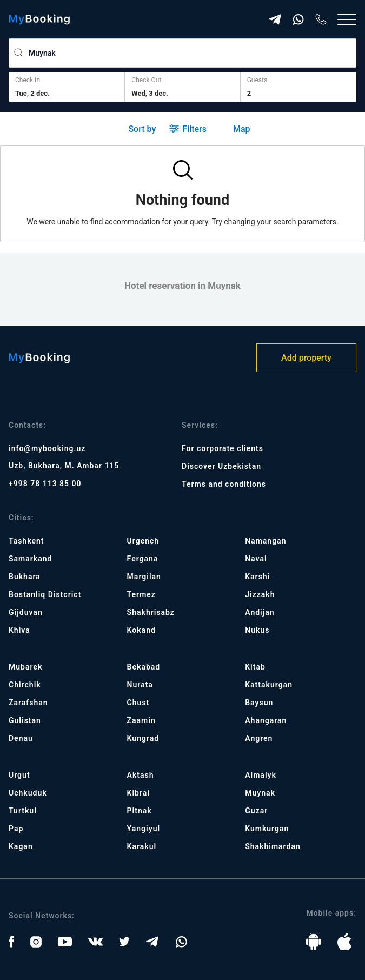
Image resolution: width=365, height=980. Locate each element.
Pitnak (140, 811)
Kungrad (143, 738)
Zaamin (141, 720)
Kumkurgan (267, 829)
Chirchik (25, 685)
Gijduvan (26, 612)
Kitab (255, 667)
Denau (21, 738)
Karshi (257, 577)
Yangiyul (144, 829)
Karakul (142, 846)
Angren (259, 738)
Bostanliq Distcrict (45, 594)
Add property (306, 358)
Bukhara (25, 577)
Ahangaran (266, 720)
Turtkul (23, 811)
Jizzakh (260, 594)
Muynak (260, 793)
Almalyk (261, 775)
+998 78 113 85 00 (45, 484)
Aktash (141, 775)
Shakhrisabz (151, 612)
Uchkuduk (28, 793)
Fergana (143, 559)
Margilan (144, 577)
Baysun (259, 703)
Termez (141, 594)
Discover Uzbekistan (221, 466)
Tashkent (26, 541)
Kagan (21, 846)
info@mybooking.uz (47, 448)
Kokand (141, 630)
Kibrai (138, 793)
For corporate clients (223, 448)
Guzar (256, 811)
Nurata (140, 685)
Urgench (143, 541)
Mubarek (25, 667)
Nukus (257, 630)
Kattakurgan (269, 685)
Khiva (19, 630)
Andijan (260, 612)
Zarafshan (28, 703)
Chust (138, 703)
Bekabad (144, 667)
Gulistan (25, 720)
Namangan (266, 541)
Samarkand (30, 559)
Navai (256, 559)
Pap (16, 829)
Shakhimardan (273, 846)
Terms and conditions (224, 484)
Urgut (19, 775)
